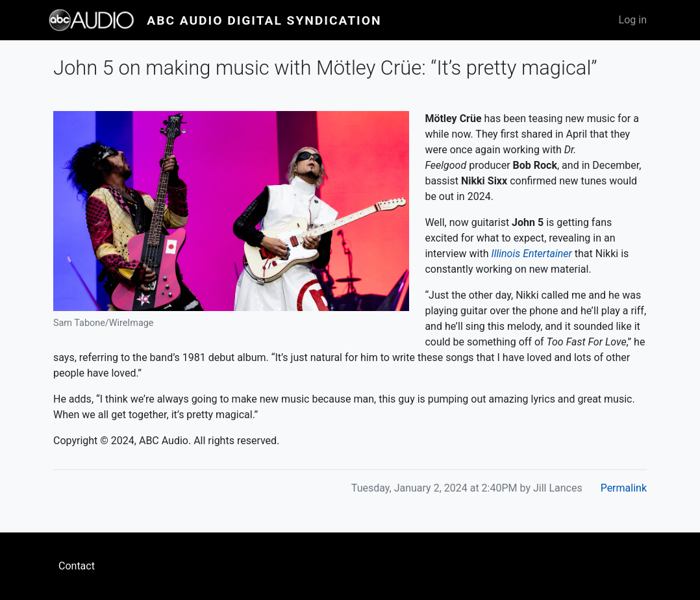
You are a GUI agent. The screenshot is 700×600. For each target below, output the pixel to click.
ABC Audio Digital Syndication (264, 20)
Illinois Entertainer (531, 254)
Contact (77, 566)
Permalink (624, 488)
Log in (633, 20)
